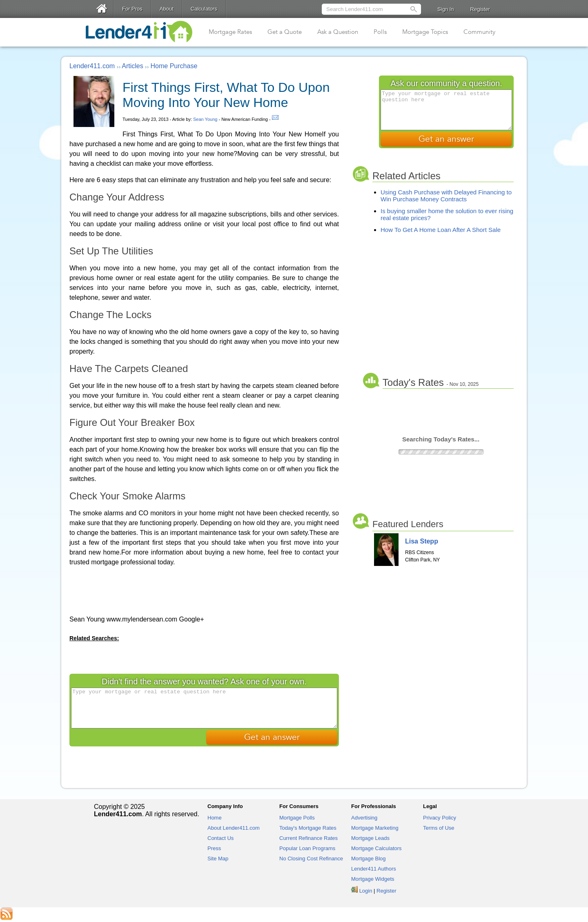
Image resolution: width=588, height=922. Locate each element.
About (167, 9)
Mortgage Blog (369, 859)
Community (479, 32)
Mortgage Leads (370, 838)
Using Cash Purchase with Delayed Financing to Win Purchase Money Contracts (446, 196)
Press (214, 848)
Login (366, 891)
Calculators (204, 9)
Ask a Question (338, 32)
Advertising (364, 818)
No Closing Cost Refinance (311, 859)
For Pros (132, 9)
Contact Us (220, 838)
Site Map (218, 859)
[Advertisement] (204, 590)
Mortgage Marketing (375, 828)
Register (480, 9)
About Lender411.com (234, 828)
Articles (132, 66)
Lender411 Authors (374, 869)
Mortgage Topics (425, 32)
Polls (380, 32)
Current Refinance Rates (308, 838)
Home (215, 818)
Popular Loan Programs (307, 848)
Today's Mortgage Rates (308, 828)
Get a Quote (285, 32)
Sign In (445, 9)
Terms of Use (439, 828)
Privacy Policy (440, 818)
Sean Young (205, 119)
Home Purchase (174, 66)
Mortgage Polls (297, 818)
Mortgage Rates (230, 32)
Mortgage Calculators (376, 848)
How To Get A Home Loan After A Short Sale (441, 230)
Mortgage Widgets (373, 879)
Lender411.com (92, 66)
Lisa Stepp (422, 541)
